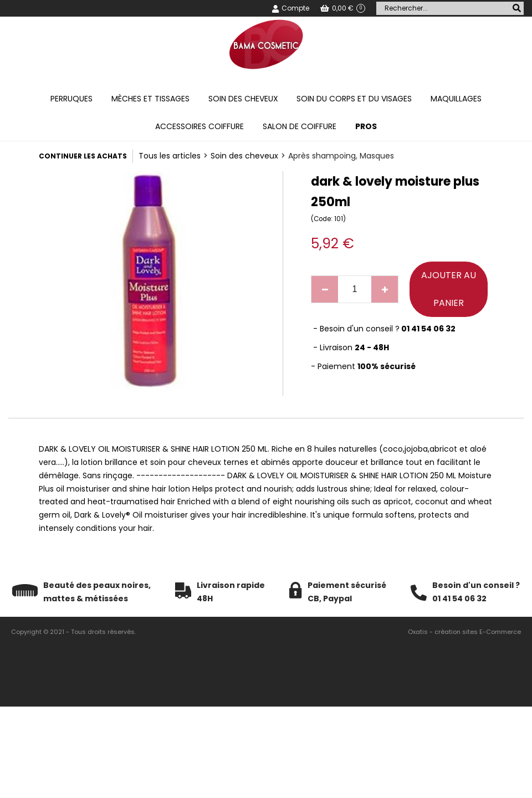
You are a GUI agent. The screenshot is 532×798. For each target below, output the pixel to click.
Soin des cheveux (243, 99)
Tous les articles (170, 156)
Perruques (71, 99)
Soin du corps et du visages (354, 99)
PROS (366, 126)
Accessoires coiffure (199, 126)
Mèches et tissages (150, 99)
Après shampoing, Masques (341, 156)
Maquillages (456, 99)
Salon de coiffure (300, 126)
